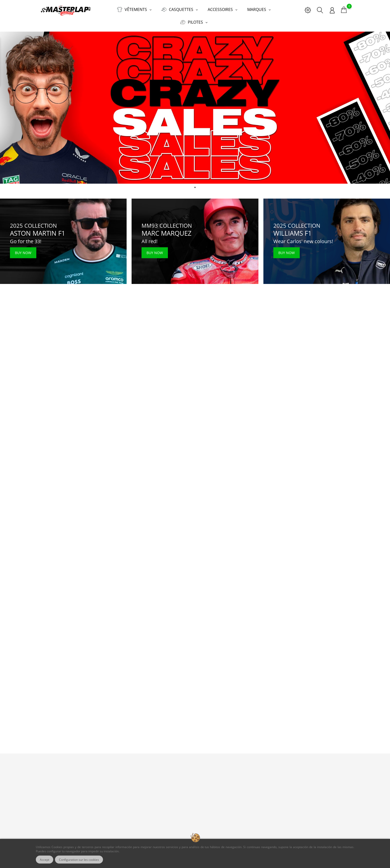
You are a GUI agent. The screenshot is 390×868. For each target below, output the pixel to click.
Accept (45, 860)
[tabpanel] (195, 108)
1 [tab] (195, 187)
